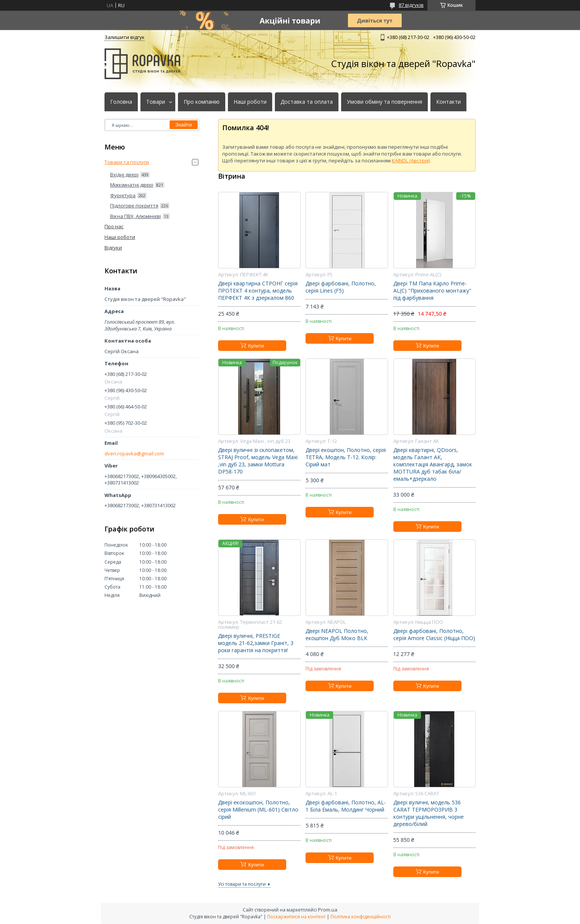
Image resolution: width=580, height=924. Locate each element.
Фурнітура (123, 195)
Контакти (448, 102)
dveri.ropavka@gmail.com (134, 454)
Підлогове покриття (134, 206)
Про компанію (202, 102)
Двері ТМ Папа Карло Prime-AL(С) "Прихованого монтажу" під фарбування (432, 291)
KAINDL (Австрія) (411, 160)
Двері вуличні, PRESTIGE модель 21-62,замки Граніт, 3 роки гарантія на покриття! (256, 643)
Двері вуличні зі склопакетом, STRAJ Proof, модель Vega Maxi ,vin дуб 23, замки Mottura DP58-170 (258, 461)
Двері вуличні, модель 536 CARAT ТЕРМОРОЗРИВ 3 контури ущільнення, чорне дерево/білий (429, 813)
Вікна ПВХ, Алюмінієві (136, 216)
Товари (156, 102)
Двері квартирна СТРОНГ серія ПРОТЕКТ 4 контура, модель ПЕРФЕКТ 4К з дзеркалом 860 (258, 291)
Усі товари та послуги (242, 884)
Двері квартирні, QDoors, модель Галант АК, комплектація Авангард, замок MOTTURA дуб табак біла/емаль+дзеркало (433, 464)
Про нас (114, 226)
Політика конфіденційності (361, 917)
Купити (256, 346)
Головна (121, 102)
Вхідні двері (124, 175)
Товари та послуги (127, 162)
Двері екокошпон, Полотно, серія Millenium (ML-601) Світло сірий (258, 810)
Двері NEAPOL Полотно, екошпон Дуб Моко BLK (337, 635)
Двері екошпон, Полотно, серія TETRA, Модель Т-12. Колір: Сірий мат (346, 457)
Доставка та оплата (307, 102)
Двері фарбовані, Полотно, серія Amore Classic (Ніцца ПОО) (434, 635)
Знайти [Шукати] (184, 125)
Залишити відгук (125, 37)
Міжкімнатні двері (132, 185)
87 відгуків (411, 5)
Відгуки (113, 248)
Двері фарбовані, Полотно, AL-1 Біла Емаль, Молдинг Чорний (346, 806)
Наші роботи (250, 102)
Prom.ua (328, 910)
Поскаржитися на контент (296, 917)
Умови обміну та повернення (384, 102)
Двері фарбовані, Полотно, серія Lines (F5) (341, 287)
